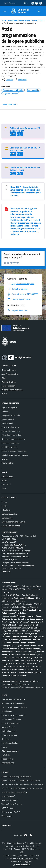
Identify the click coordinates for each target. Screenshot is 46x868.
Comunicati (6, 484)
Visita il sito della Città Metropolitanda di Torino (21, 780)
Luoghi (4, 506)
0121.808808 (10, 539)
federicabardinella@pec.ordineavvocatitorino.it (24, 687)
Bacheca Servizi (8, 727)
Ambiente (5, 411)
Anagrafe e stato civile (11, 415)
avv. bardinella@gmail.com (18, 684)
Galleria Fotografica (9, 514)
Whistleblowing (8, 763)
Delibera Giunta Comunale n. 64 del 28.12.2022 (25, 169)
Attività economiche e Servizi (13, 522)
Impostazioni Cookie (10, 743)
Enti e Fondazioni (8, 386)
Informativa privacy (9, 735)
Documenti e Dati (9, 382)
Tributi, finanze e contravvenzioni (15, 455)
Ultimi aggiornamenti (10, 751)
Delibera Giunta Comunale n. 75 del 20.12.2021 (25, 130)
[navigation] (5, 11)
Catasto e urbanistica (10, 427)
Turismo (5, 459)
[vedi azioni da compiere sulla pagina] (20, 80)
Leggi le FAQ (7, 711)
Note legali (6, 739)
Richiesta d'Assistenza (10, 723)
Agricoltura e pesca (9, 407)
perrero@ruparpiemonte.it (17, 554)
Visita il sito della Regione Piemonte (16, 776)
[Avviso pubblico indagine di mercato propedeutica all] (7, 209)
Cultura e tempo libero (10, 431)
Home (4, 20)
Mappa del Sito (8, 759)
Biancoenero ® (25, 858)
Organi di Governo (9, 370)
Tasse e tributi (7, 476)
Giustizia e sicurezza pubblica (13, 439)
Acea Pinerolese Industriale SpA (14, 792)
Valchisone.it (7, 816)
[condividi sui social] (7, 80)
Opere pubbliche (38, 20)
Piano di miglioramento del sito (14, 707)
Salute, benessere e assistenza (14, 451)
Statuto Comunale (9, 731)
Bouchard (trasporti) (10, 800)
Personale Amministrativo (12, 390)
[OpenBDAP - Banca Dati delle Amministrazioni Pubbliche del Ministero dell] (7, 187)
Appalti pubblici (8, 419)
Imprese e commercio (10, 443)
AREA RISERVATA (22, 864)
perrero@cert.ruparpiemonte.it (19, 551)
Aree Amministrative (10, 374)
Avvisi (4, 488)
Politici (4, 394)
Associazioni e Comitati (11, 526)
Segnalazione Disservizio (11, 719)
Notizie (4, 480)
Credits (4, 747)
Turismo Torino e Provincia (12, 804)
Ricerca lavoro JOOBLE (11, 812)
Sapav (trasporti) (8, 796)
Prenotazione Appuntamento (13, 715)
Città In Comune (33, 849)
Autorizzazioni (7, 423)
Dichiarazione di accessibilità (13, 703)
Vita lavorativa (7, 463)
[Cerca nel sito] (39, 11)
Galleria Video (7, 518)
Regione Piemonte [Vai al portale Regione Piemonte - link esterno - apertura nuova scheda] (9, 3)
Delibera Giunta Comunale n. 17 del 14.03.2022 (25, 149)
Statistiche (6, 755)
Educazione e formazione (12, 435)
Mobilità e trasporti (9, 447)
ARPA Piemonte (8, 808)
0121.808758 (11, 542)
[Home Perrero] (22, 11)
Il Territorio (6, 510)
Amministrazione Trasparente (19, 20)
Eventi (4, 502)
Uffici (3, 378)
